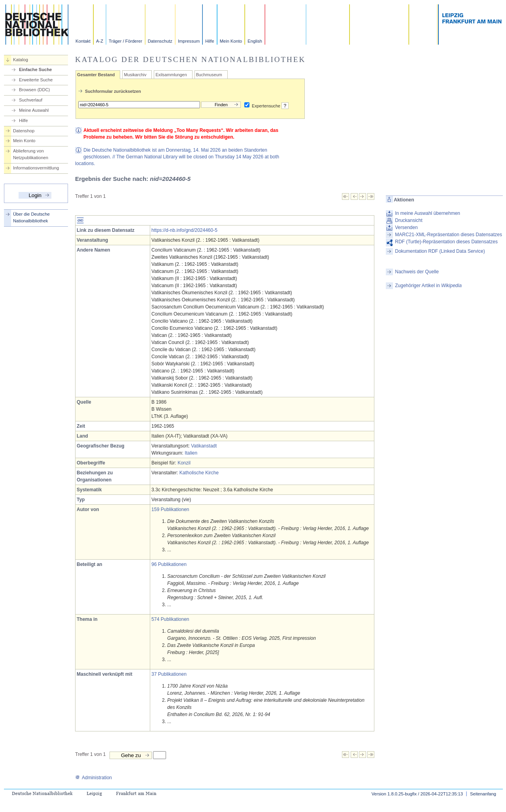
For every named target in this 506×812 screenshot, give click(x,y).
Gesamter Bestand (96, 75)
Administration (93, 778)
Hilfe (210, 41)
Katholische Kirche (199, 473)
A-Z (100, 41)
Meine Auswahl (34, 110)
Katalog (21, 60)
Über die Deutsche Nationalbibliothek (31, 217)
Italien (191, 453)
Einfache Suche (35, 70)
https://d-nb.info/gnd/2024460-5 (184, 230)
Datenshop (24, 131)
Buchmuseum (209, 75)
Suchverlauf (31, 100)
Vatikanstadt (204, 446)
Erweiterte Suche (36, 80)
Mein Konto (231, 41)
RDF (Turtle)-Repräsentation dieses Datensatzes (446, 242)
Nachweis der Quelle (417, 272)
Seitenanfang (483, 794)
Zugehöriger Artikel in (428, 286)
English (255, 41)
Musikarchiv (135, 75)
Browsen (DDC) (34, 90)
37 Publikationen (169, 674)
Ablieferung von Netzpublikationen (31, 154)
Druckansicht (409, 220)
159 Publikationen (170, 509)
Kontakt (83, 41)
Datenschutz (160, 41)
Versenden (406, 227)
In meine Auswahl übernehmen (428, 213)
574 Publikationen (170, 619)
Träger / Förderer (126, 41)
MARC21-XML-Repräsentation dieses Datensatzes (448, 235)
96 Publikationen (169, 564)
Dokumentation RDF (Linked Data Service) (440, 251)
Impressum (189, 41)
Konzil (184, 463)
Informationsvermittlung (36, 168)
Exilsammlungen (171, 75)
